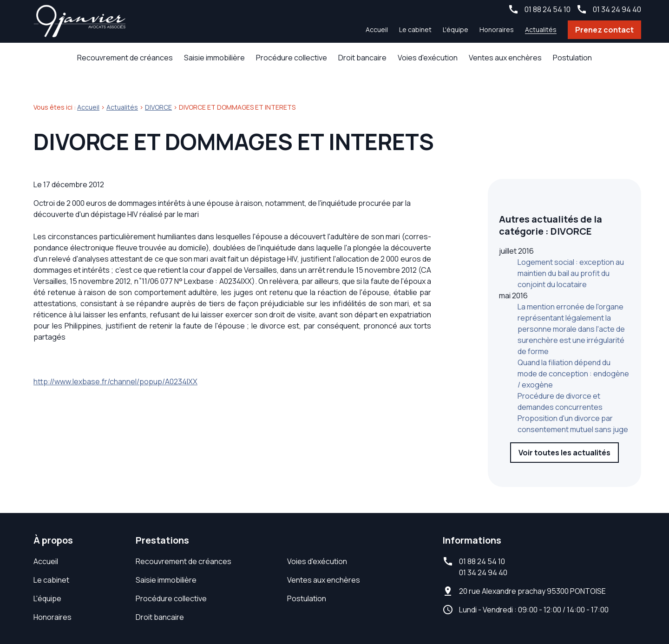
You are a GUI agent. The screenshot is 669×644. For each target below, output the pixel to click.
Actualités (541, 30)
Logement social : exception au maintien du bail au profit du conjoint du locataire (571, 235)
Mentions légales (353, 611)
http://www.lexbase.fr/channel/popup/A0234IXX (115, 367)
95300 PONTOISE (532, 540)
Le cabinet (415, 30)
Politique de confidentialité (445, 611)
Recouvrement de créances (125, 58)
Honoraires (497, 30)
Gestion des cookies (598, 611)
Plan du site (528, 611)
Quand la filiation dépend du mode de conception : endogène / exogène (573, 335)
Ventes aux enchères (505, 58)
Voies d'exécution (428, 58)
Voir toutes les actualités (564, 414)
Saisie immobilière (214, 58)
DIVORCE (158, 92)
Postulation (572, 58)
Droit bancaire (362, 58)
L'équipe (456, 30)
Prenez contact (604, 30)
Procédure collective (292, 58)
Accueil (377, 30)
